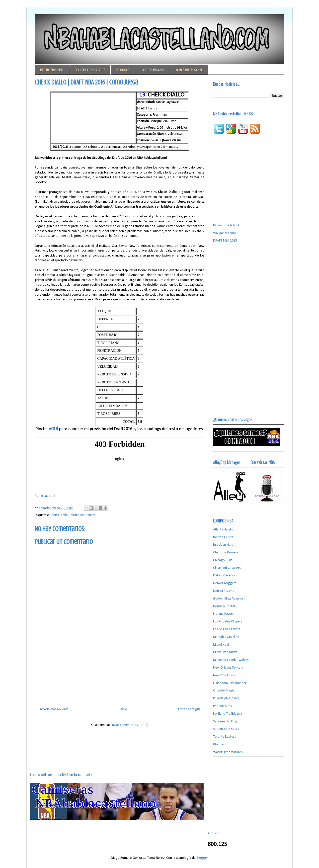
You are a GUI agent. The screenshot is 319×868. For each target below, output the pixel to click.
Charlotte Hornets (226, 553)
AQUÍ (53, 429)
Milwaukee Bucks (225, 652)
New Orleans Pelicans (228, 668)
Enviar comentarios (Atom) (129, 725)
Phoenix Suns (222, 706)
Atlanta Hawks (223, 530)
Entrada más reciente (54, 709)
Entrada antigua (189, 709)
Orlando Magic (224, 691)
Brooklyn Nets (223, 545)
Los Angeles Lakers (227, 629)
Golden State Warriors (229, 599)
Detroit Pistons (224, 591)
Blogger (202, 858)
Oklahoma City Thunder (230, 683)
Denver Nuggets (225, 583)
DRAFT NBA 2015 (225, 241)
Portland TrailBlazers (228, 714)
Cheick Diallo (59, 515)
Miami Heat (221, 645)
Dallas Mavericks (225, 575)
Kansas (91, 515)
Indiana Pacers (223, 614)
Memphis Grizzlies (226, 637)
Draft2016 (77, 515)
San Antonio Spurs (226, 729)
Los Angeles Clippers (228, 622)
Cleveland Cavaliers (227, 568)
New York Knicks (224, 675)
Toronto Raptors (225, 737)
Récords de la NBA (226, 225)
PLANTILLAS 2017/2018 (90, 70)
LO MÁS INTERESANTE (189, 70)
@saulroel (48, 496)
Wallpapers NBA (225, 233)
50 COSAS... (124, 70)
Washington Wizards (228, 752)
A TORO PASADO (153, 70)
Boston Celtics (223, 537)
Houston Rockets (225, 606)
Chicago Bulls (223, 560)
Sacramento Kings (226, 722)
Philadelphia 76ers (226, 698)
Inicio (123, 709)
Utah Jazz (220, 744)
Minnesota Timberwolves (231, 660)
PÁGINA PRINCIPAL (52, 70)
